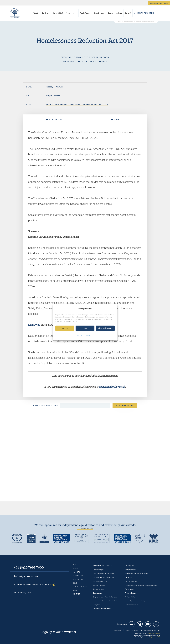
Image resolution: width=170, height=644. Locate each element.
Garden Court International (102, 609)
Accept (65, 328)
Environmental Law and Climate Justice (106, 601)
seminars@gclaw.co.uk (112, 387)
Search (158, 13)
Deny (85, 328)
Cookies (80, 335)
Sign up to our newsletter (59, 632)
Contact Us (54, 119)
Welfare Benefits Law (132, 605)
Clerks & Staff (58, 13)
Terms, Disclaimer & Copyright (150, 630)
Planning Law (129, 589)
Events (111, 13)
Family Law (97, 605)
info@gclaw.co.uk (26, 576)
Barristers (46, 13)
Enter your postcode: (46, 406)
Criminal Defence (99, 589)
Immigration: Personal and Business (137, 573)
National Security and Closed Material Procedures (141, 585)
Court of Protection (100, 585)
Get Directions (125, 406)
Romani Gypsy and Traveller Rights (136, 601)
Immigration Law (131, 570)
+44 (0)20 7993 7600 (144, 13)
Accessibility (118, 630)
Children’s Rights (99, 570)
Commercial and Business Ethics (104, 577)
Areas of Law (71, 13)
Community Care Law (100, 581)
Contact (128, 13)
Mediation (128, 577)
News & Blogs (99, 13)
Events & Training (80, 587)
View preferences (105, 328)
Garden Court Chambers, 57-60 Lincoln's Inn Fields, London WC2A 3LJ (77, 104)
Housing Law (129, 566)
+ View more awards (85, 529)
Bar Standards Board (153, 633)
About (35, 13)
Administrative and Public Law (103, 566)
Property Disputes (131, 593)
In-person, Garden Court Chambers (85, 61)
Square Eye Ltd (155, 637)
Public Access (85, 13)
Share (116, 119)
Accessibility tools (159, 3)
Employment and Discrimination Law (105, 597)
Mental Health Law (131, 581)
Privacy (89, 335)
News (75, 583)
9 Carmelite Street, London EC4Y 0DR (35, 584)
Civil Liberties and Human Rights (104, 573)
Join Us (119, 13)
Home (75, 565)
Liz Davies (34, 325)
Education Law (98, 593)
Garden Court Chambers (15, 13)
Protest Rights (130, 597)
